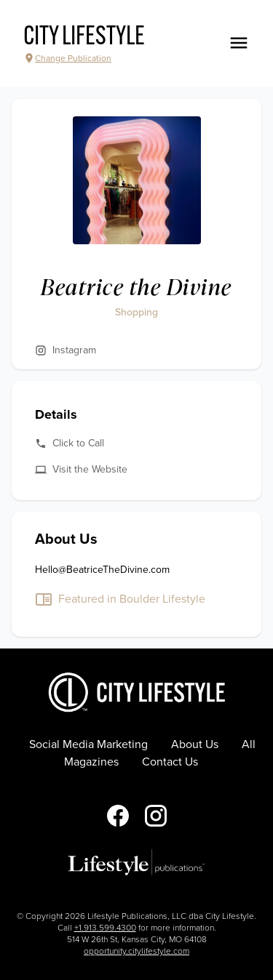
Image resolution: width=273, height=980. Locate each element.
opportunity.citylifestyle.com (136, 951)
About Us (195, 744)
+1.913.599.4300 (105, 928)
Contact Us (170, 762)
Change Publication (67, 58)
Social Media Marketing (88, 744)
